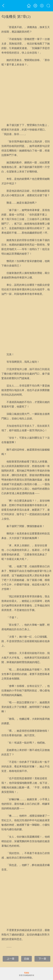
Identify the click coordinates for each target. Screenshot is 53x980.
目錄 (27, 959)
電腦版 (27, 973)
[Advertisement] (26, 95)
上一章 (11, 959)
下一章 (42, 959)
